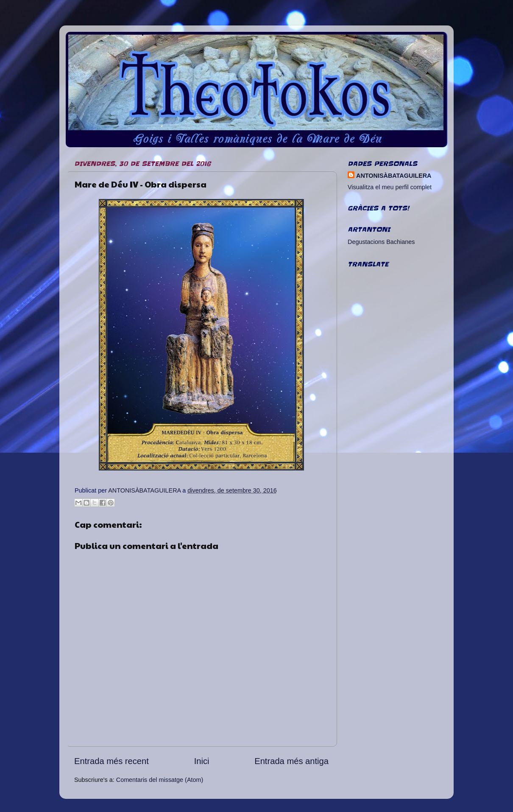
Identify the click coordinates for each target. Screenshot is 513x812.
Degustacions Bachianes (381, 242)
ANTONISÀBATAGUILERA (394, 176)
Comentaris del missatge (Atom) (160, 780)
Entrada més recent (112, 761)
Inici (202, 761)
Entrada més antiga (291, 761)
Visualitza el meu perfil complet (390, 187)
